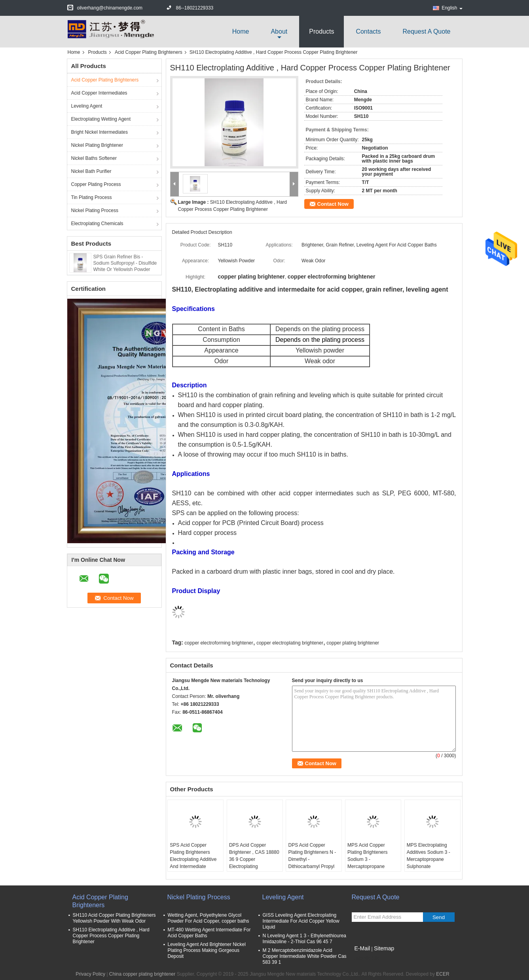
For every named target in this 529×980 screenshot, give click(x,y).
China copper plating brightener (142, 974)
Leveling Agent (87, 106)
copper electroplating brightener (290, 643)
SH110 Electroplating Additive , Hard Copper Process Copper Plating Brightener (111, 936)
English (452, 8)
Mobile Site (366, 958)
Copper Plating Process (96, 184)
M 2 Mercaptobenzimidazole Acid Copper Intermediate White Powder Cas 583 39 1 (305, 956)
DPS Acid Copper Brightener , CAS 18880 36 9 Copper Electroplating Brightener (254, 859)
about (279, 31)
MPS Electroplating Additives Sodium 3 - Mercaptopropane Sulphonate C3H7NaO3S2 (429, 859)
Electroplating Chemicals (97, 224)
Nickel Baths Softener (94, 158)
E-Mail (362, 948)
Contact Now (333, 204)
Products (321, 31)
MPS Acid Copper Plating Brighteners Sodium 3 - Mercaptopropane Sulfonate (367, 859)
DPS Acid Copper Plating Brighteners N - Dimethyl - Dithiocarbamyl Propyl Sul (312, 859)
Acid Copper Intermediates (99, 93)
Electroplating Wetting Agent (101, 119)
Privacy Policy (90, 974)
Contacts (368, 31)
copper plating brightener (353, 643)
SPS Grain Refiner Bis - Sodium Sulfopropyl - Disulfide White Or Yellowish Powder (125, 263)
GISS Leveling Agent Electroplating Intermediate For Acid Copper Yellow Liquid (301, 921)
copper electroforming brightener (219, 643)
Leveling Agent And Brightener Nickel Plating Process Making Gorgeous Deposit (207, 950)
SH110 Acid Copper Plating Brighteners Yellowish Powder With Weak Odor (114, 918)
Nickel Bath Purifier (91, 171)
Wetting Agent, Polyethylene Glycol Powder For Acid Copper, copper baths (209, 918)
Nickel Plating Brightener (97, 145)
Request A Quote (427, 31)
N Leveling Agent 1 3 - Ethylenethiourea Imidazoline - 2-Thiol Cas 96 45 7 (304, 939)
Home (241, 31)
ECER (443, 974)
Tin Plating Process (92, 197)
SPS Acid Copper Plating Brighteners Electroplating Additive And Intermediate (193, 856)
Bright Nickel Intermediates (100, 132)
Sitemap (384, 948)
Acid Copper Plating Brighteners (149, 52)
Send (439, 917)
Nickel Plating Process (95, 210)
